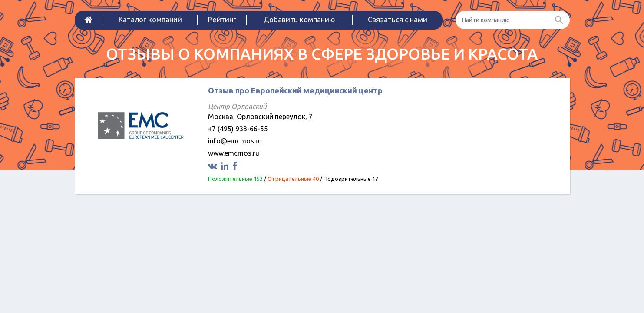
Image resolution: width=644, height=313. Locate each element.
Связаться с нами (398, 19)
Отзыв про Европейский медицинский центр (295, 90)
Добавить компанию (299, 19)
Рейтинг (222, 19)
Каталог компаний (150, 19)
